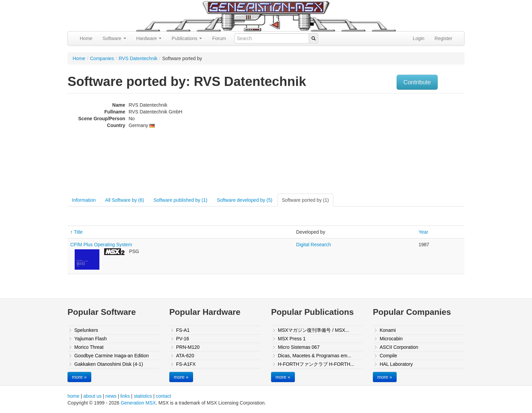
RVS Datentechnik (138, 58)
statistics (143, 396)
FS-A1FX (186, 364)
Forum (219, 38)
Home (86, 38)
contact (163, 396)
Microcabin (391, 339)
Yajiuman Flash (90, 339)
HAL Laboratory (396, 364)
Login (419, 38)
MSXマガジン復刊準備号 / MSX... (313, 330)
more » (79, 377)
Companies (102, 58)
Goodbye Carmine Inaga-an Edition (111, 356)
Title (78, 232)
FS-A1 (183, 330)
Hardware (149, 38)
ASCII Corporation (399, 347)
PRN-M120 (188, 347)
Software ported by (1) (306, 200)
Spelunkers (86, 330)
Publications (187, 38)
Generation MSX (138, 403)
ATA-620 (185, 356)
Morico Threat (89, 347)
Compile (388, 356)
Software (114, 38)
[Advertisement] (396, 144)
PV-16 (183, 339)
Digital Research (314, 245)
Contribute (417, 82)
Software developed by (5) (244, 200)
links (125, 396)
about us (92, 396)
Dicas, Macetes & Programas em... (315, 356)
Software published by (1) (180, 200)
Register (443, 38)
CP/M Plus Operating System (101, 245)
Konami (388, 330)
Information (84, 200)
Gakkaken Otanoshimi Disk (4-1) (109, 364)
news (111, 396)
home (73, 396)
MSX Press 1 (292, 339)
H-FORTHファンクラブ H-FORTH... (316, 364)
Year (423, 232)
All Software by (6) (125, 200)
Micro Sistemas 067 (299, 347)
